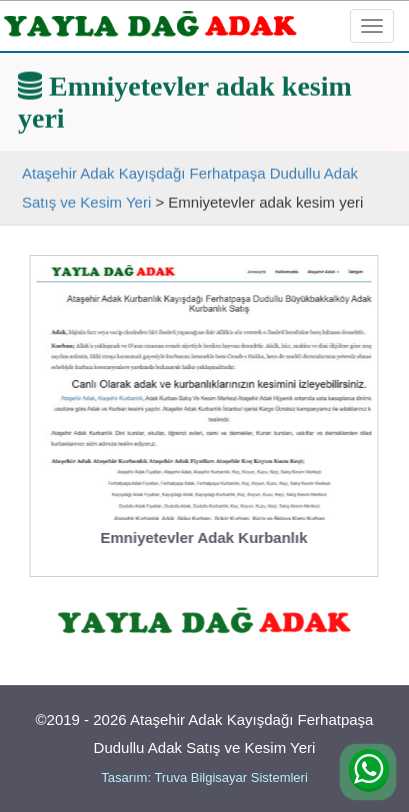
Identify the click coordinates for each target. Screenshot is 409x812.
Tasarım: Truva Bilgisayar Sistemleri (204, 777)
